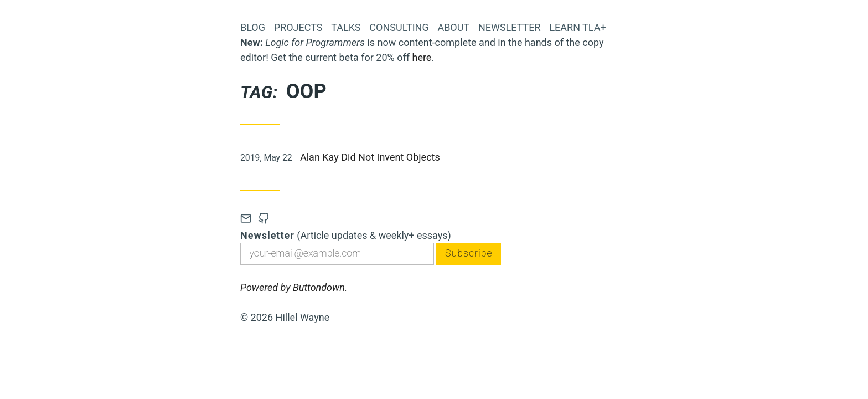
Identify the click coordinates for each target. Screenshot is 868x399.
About (453, 27)
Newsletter (510, 27)
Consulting (399, 27)
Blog (253, 27)
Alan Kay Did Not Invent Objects (370, 157)
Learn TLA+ (577, 27)
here (422, 57)
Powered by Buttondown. (294, 288)
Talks (346, 27)
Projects (298, 27)
